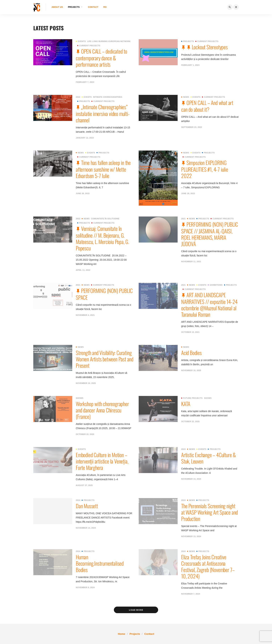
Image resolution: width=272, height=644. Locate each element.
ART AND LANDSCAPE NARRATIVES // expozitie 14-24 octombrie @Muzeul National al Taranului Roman (209, 305)
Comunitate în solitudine (105, 219)
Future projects (192, 398)
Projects (188, 41)
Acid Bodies (191, 353)
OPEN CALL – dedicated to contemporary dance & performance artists (101, 58)
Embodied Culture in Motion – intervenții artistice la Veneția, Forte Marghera (102, 461)
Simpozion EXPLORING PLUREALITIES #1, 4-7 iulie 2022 (205, 169)
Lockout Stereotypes (210, 47)
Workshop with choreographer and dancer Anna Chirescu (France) (102, 410)
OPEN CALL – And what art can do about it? (207, 106)
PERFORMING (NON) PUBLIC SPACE (104, 294)
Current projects (89, 46)
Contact (93, 7)
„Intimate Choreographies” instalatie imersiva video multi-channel (103, 113)
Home (121, 634)
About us (57, 7)
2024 (183, 449)
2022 (78, 97)
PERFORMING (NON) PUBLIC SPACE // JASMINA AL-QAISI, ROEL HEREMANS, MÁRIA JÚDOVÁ (210, 234)
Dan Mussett (87, 506)
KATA (186, 404)
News (185, 97)
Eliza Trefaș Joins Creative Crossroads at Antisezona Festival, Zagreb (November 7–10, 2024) (208, 566)
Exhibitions (215, 285)
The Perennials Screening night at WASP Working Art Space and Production (209, 512)
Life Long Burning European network (109, 41)
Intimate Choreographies (108, 97)
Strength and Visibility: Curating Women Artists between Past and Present (105, 359)
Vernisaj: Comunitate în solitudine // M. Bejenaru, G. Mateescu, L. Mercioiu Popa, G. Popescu (102, 238)
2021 (183, 219)
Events (81, 41)
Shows (80, 398)
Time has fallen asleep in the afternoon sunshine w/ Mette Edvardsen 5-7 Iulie (103, 169)
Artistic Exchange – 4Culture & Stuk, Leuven (209, 458)
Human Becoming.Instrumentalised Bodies (100, 563)
